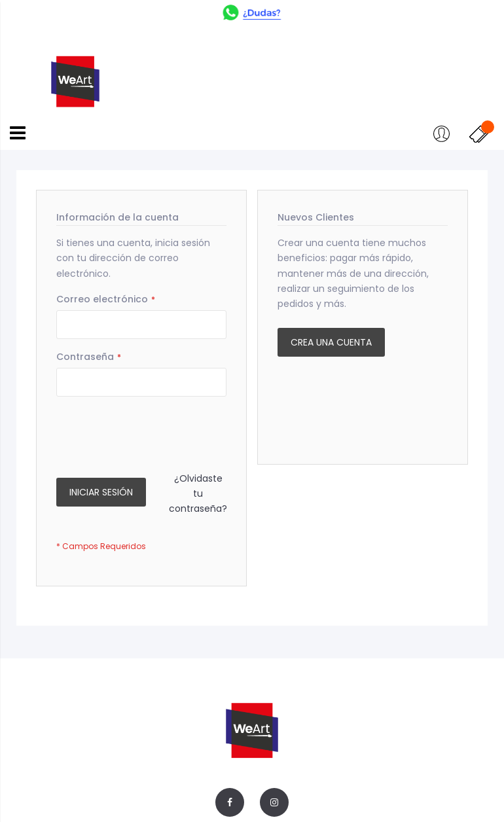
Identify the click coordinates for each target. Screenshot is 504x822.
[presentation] (156, 435)
